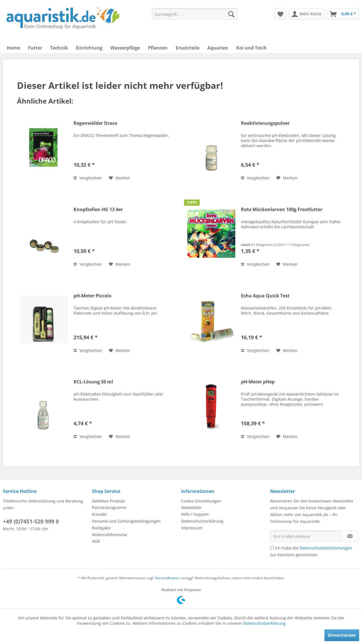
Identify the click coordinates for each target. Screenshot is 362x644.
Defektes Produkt (108, 501)
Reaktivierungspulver (265, 123)
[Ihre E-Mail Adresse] (306, 536)
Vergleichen (88, 178)
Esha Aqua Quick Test (265, 296)
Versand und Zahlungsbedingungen (126, 521)
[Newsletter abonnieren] (350, 536)
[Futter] (35, 48)
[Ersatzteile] (188, 48)
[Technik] (59, 48)
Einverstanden (342, 635)
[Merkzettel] (280, 14)
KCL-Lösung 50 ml (93, 382)
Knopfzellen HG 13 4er (98, 210)
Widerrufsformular (110, 535)
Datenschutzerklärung (202, 521)
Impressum (192, 528)
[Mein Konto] (307, 14)
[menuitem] (195, 14)
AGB (96, 541)
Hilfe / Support (195, 514)
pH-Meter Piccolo (92, 296)
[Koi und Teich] (251, 48)
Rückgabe (101, 528)
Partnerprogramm (109, 507)
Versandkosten (167, 578)
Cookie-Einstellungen (201, 501)
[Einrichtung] (89, 48)
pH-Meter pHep (258, 382)
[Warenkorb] (343, 14)
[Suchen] (231, 14)
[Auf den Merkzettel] (119, 178)
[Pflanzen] (158, 48)
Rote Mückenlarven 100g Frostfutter (282, 210)
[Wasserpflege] (125, 48)
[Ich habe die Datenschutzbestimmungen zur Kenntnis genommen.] (272, 548)
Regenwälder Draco (95, 123)
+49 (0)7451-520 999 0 (31, 521)
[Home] (13, 48)
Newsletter (191, 507)
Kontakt (99, 514)
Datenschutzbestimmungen (326, 548)
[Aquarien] (218, 48)
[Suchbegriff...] (195, 14)
